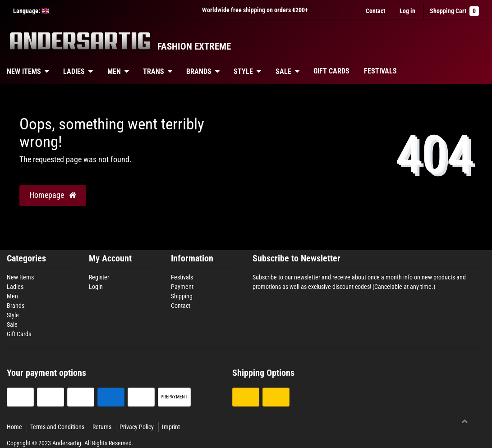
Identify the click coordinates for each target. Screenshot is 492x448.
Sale (283, 71)
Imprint (171, 427)
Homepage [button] (53, 195)
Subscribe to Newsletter (297, 258)
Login (96, 287)
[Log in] (407, 11)
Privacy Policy (137, 427)
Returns (102, 427)
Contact (375, 11)
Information (192, 258)
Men (114, 71)
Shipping (182, 296)
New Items (20, 277)
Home (14, 427)
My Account (110, 258)
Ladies (74, 71)
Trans (154, 71)
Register (99, 277)
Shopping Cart (454, 11)
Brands (199, 71)
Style (243, 71)
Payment (182, 287)
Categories (26, 258)
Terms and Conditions (57, 427)
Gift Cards (331, 71)
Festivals (380, 71)
